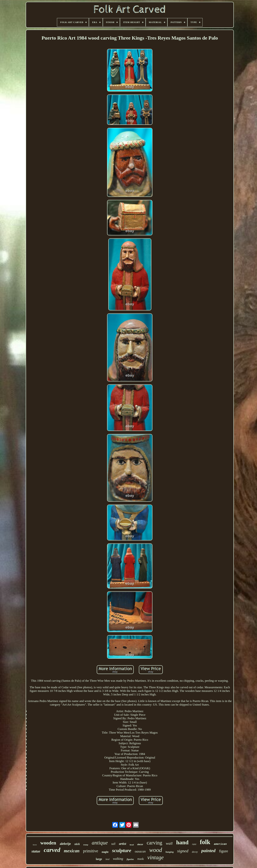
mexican (72, 851)
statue (36, 851)
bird (108, 859)
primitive (90, 851)
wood (156, 850)
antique (100, 843)
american (220, 844)
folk (205, 842)
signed (183, 851)
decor (140, 844)
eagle (105, 852)
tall (113, 844)
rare (194, 844)
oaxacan (140, 851)
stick (77, 844)
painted (208, 851)
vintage (156, 857)
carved (52, 850)
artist (123, 844)
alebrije (65, 844)
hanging (170, 852)
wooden (48, 843)
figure (223, 851)
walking (118, 859)
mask (141, 859)
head (132, 845)
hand (182, 842)
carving (154, 843)
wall (169, 843)
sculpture (122, 850)
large (99, 859)
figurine (130, 859)
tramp (86, 845)
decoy (195, 852)
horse (35, 845)
